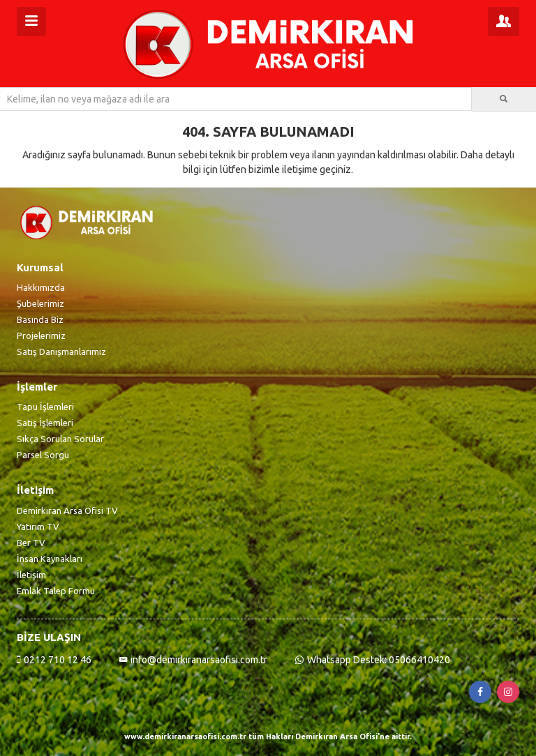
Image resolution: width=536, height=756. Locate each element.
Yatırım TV (38, 527)
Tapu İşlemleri (45, 407)
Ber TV (31, 543)
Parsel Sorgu (43, 455)
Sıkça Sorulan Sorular (60, 439)
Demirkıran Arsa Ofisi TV (67, 511)
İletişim (31, 575)
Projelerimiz (41, 335)
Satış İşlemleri (45, 423)
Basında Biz (40, 319)
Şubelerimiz (40, 303)
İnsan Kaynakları (50, 559)
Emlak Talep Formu (56, 591)
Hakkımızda (41, 287)
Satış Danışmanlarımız (61, 351)
